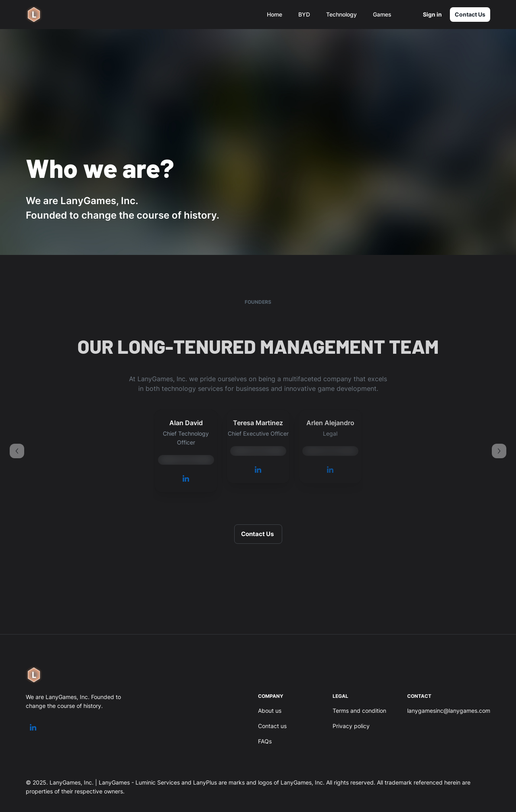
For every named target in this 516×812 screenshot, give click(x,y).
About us (270, 711)
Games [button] (382, 14)
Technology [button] (341, 14)
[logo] (34, 15)
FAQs (265, 741)
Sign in (432, 15)
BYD (304, 14)
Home (275, 14)
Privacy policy (351, 726)
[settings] (407, 15)
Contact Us (470, 15)
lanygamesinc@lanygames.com (449, 711)
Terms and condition (359, 711)
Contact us (272, 726)
